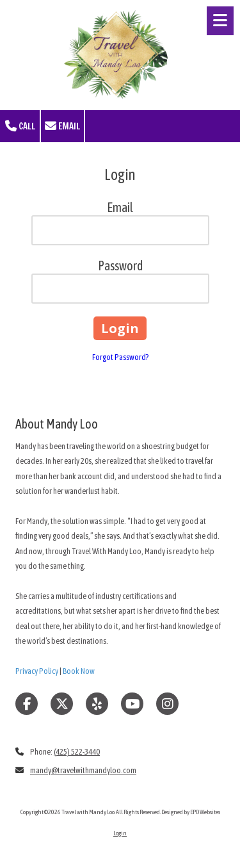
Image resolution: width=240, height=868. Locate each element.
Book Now (79, 671)
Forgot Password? (120, 357)
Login (120, 833)
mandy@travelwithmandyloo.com (83, 770)
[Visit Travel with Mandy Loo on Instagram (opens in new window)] (167, 704)
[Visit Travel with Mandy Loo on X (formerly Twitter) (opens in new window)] (62, 704)
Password (120, 266)
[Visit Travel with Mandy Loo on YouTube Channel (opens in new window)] (132, 704)
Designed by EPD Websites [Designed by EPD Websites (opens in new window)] (191, 812)
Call (20, 126)
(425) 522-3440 (77, 752)
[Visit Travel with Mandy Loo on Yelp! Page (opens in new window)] (97, 704)
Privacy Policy (37, 671)
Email (62, 126)
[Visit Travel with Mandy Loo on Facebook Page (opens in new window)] (27, 704)
